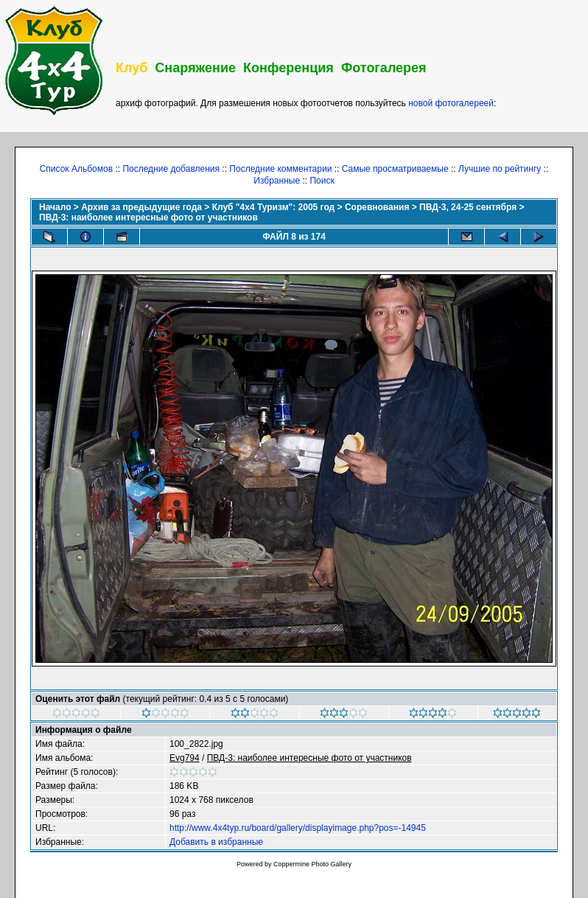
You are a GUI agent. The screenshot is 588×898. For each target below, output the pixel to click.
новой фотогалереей (451, 103)
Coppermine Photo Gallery (312, 864)
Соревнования (377, 207)
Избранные (277, 181)
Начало (55, 207)
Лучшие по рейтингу (500, 169)
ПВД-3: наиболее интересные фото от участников (148, 217)
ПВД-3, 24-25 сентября (468, 207)
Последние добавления (171, 169)
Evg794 (185, 758)
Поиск (322, 181)
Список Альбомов (76, 169)
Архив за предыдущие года (141, 207)
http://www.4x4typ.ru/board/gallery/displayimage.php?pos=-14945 (298, 828)
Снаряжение (195, 68)
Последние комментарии (280, 169)
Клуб (132, 68)
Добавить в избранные (216, 842)
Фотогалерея (384, 68)
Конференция (288, 68)
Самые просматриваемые (395, 169)
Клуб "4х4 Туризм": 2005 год (274, 207)
